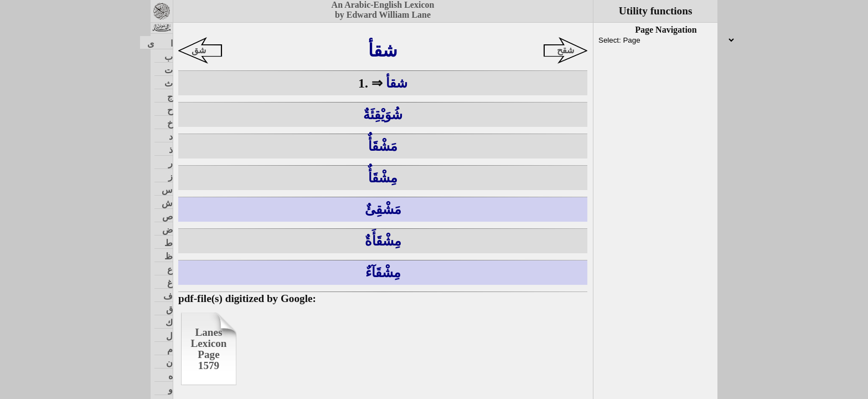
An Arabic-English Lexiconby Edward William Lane (383, 10)
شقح (565, 50)
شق (199, 50)
